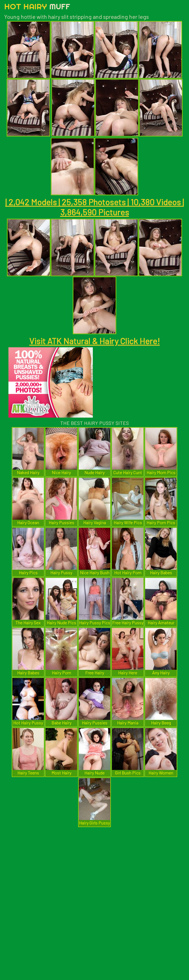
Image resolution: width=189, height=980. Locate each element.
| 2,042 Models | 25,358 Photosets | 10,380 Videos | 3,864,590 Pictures (95, 207)
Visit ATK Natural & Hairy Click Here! (94, 341)
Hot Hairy (37, 6)
